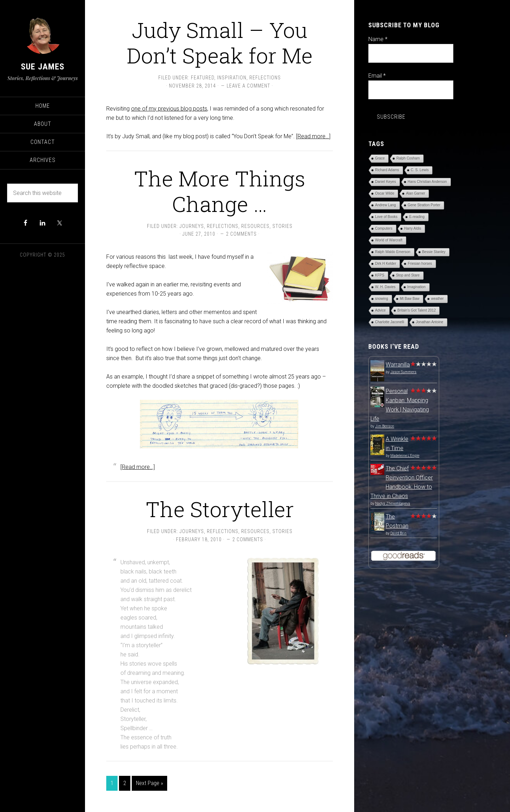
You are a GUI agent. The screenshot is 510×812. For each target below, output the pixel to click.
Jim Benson (385, 426)
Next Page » (149, 783)
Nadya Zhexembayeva (393, 503)
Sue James (43, 67)
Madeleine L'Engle (405, 456)
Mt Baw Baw (410, 299)
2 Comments (241, 234)
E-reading (417, 217)
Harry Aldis (413, 228)
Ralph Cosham (408, 158)
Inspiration (232, 78)
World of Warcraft (389, 240)
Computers (384, 228)
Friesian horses (420, 264)
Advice (380, 310)
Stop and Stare (408, 275)
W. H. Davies (385, 287)
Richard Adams (387, 170)
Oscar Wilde (385, 193)
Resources (255, 226)
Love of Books (386, 217)
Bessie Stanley (434, 252)
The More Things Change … (220, 191)
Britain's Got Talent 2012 (416, 310)
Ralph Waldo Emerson (393, 252)
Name (378, 39)
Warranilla (398, 365)
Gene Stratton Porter (424, 205)
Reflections (265, 78)
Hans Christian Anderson (427, 182)
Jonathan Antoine (429, 322)
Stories (282, 226)
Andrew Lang (386, 205)
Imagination (416, 287)
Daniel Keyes (386, 182)
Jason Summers (403, 372)
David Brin (398, 533)
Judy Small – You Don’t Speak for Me (220, 42)
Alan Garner (415, 193)
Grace (380, 158)
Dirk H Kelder (386, 264)
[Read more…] (313, 136)
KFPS (380, 275)
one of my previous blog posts (169, 109)
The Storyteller (220, 509)
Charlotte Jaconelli (390, 322)
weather (437, 299)
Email (377, 76)
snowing (382, 299)
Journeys (192, 226)
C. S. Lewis (420, 170)
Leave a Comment (248, 86)
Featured (203, 78)
